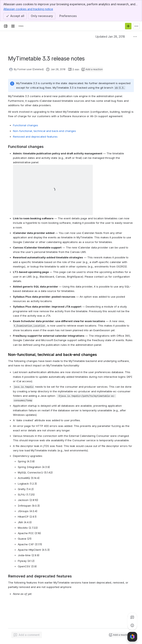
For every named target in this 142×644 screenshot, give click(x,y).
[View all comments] (132, 617)
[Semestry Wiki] (21, 26)
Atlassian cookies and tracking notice (28, 9)
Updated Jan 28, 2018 (110, 37)
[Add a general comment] (27, 635)
